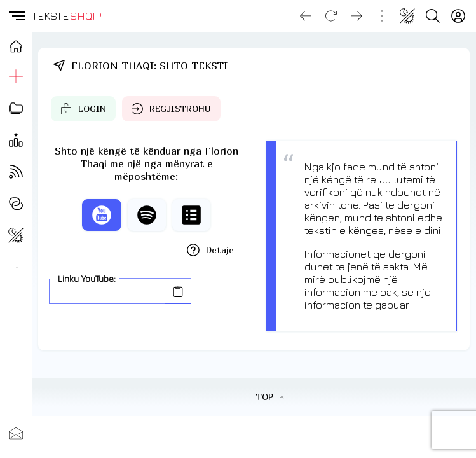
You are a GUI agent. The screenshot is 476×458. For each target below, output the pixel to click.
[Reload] (331, 16)
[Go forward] (357, 16)
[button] (16, 16)
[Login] (458, 16)
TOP (270, 397)
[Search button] (433, 16)
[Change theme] (407, 16)
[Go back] (306, 16)
